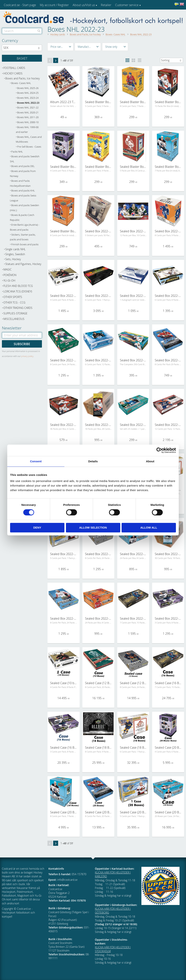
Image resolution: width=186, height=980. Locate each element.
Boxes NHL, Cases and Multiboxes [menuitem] (29, 139)
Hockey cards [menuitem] (13, 73)
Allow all (149, 528)
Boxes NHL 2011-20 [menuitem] (28, 117)
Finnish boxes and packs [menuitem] (25, 244)
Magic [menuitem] (8, 269)
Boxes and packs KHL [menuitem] (23, 191)
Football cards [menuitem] (14, 68)
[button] (60, 47)
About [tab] (150, 461)
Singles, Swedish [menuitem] (15, 254)
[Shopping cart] (22, 58)
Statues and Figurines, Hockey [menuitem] (23, 264)
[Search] (39, 31)
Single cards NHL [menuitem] (15, 249)
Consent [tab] (36, 461)
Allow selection (93, 528)
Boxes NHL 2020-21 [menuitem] (28, 113)
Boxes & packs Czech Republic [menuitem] (22, 218)
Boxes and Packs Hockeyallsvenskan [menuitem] (20, 183)
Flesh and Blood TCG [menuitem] (18, 286)
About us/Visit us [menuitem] (84, 5)
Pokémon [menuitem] (10, 275)
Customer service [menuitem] (127, 5)
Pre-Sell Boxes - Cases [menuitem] (29, 147)
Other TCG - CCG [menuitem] (14, 302)
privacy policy (27, 356)
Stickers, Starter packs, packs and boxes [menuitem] (23, 237)
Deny (37, 528)
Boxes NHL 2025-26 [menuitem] (28, 88)
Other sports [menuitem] (13, 297)
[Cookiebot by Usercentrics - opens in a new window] (159, 450)
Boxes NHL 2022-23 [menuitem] (28, 103)
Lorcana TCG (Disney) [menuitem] (18, 291)
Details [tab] (93, 461)
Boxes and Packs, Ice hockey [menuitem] (22, 78)
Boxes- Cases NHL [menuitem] (21, 83)
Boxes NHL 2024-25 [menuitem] (28, 93)
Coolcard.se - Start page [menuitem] (20, 5)
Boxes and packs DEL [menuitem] (23, 166)
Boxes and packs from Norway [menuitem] (23, 174)
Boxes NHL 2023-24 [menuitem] (28, 98)
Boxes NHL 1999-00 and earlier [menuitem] (27, 130)
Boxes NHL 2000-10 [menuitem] (28, 122)
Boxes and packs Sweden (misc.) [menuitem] (24, 208)
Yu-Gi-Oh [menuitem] (9, 281)
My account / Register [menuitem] (54, 5)
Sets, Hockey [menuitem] (13, 259)
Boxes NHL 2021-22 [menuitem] (28, 108)
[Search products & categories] (22, 31)
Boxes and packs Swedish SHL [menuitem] (25, 159)
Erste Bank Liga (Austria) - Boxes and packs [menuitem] (25, 227)
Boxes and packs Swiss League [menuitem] (23, 198)
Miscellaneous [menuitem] (14, 319)
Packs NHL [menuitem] (17, 152)
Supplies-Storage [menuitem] (15, 313)
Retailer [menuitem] (106, 5)
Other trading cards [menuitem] (18, 308)
